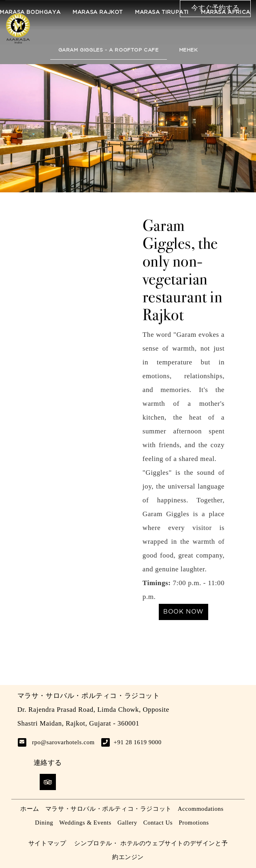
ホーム (30, 809)
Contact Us (158, 823)
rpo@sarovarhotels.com (63, 742)
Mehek (189, 50)
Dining (44, 823)
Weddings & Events (85, 823)
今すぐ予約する (215, 8)
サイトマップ (47, 843)
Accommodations (201, 809)
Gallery (127, 823)
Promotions (194, 823)
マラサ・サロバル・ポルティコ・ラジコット (109, 809)
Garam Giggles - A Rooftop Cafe (109, 50)
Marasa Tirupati (162, 12)
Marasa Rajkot (98, 12)
